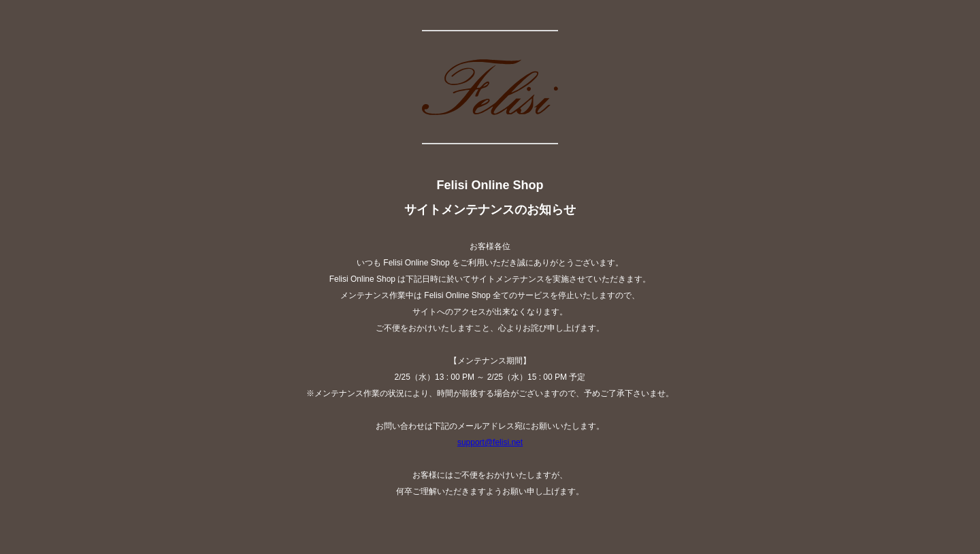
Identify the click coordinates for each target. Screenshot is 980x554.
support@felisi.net (490, 442)
